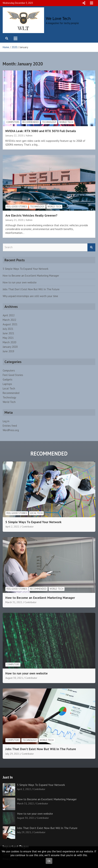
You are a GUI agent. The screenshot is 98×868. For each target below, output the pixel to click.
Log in (6, 421)
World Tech (66, 122)
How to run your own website (20, 282)
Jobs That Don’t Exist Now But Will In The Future (31, 289)
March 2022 (9, 320)
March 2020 (9, 342)
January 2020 (10, 347)
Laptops (7, 384)
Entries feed (10, 426)
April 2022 (9, 315)
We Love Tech (58, 18)
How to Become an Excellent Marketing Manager (31, 276)
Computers (13, 122)
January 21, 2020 (14, 220)
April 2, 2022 (12, 527)
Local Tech (9, 388)
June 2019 (8, 351)
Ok (49, 861)
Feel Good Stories (17, 207)
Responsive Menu (84, 3)
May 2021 (8, 338)
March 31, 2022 (14, 602)
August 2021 (10, 324)
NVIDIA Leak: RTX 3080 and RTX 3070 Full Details (41, 131)
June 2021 (8, 333)
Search (91, 247)
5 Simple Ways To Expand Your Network (26, 269)
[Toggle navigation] (15, 38)
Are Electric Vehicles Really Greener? (31, 215)
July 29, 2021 (12, 754)
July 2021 (8, 329)
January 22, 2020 (14, 136)
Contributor (28, 527)
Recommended (31, 122)
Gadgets (8, 379)
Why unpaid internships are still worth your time (30, 296)
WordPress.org (11, 430)
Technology (49, 122)
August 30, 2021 (14, 678)
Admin (29, 136)
